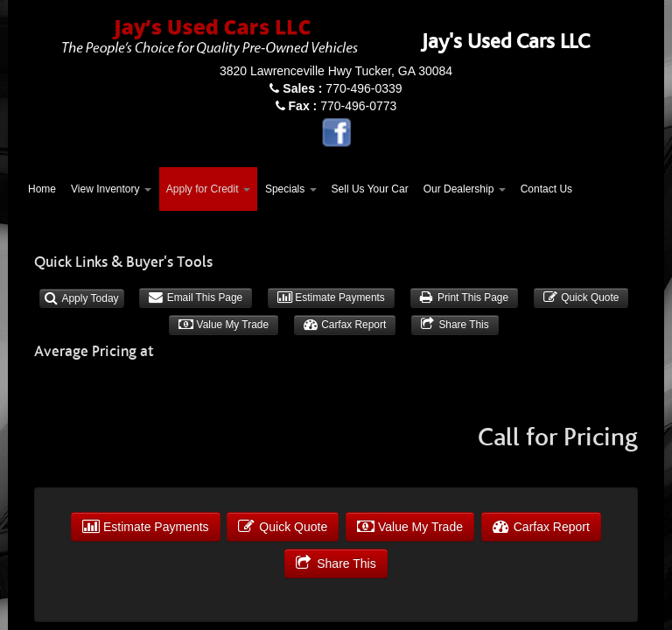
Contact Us (546, 189)
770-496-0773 (343, 106)
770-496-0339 (342, 88)
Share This (455, 325)
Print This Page (464, 297)
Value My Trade (224, 325)
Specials (291, 189)
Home (42, 189)
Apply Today (82, 298)
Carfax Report (345, 325)
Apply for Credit (208, 189)
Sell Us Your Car (370, 189)
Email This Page (196, 297)
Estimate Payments (331, 297)
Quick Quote (581, 297)
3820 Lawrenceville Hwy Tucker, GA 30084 (336, 71)
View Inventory (111, 189)
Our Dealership (465, 189)
